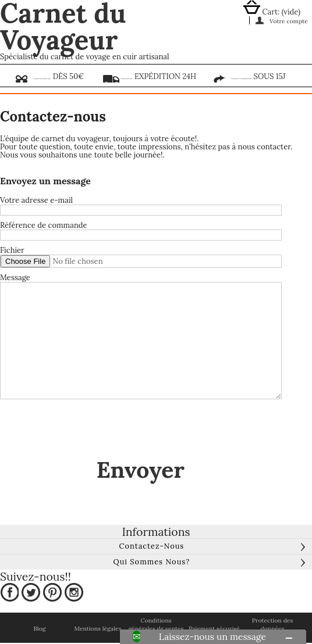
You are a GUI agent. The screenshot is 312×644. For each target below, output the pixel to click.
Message (15, 278)
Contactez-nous (151, 546)
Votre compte (289, 21)
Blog (39, 629)
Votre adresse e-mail (36, 201)
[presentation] (88, 430)
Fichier (12, 251)
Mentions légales (97, 629)
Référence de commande (44, 226)
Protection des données (273, 625)
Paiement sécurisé (214, 629)
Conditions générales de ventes (156, 625)
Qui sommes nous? (151, 562)
